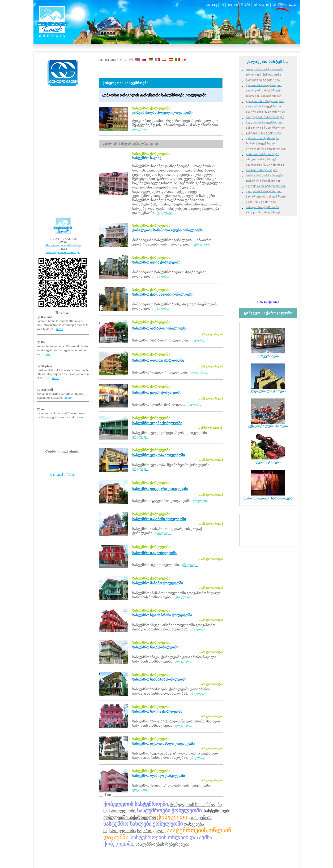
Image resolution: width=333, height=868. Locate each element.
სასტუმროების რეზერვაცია (162, 844)
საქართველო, (151, 831)
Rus (222, 5)
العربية (293, 5)
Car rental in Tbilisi (63, 475)
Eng (215, 5)
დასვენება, (202, 817)
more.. (69, 398)
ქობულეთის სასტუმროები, (136, 804)
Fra (236, 5)
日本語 (245, 5)
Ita (268, 5)
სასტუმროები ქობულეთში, (170, 810)
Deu (229, 5)
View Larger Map (268, 302)
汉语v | (283, 5)
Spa (261, 5)
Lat (274, 5)
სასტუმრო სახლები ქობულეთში (143, 824)
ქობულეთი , (174, 817)
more (60, 329)
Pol (255, 5)
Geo (207, 5)
